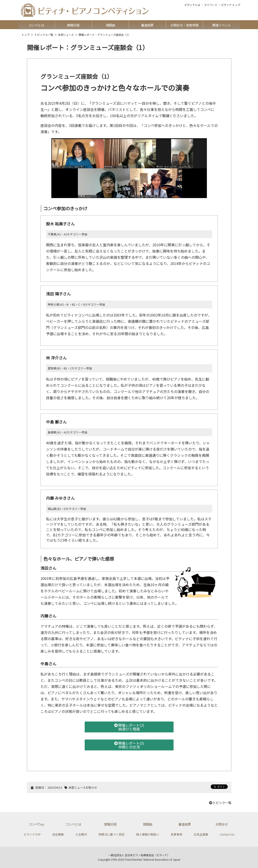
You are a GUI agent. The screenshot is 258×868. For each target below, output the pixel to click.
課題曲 (110, 25)
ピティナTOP (32, 834)
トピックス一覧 (44, 35)
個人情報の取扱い (148, 834)
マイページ (211, 5)
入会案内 (81, 834)
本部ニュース (66, 35)
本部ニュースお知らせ (83, 787)
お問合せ (222, 824)
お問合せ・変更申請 (184, 25)
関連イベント (222, 25)
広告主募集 (201, 834)
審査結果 (147, 25)
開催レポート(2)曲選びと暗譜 (129, 727)
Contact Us (227, 834)
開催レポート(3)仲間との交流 (129, 745)
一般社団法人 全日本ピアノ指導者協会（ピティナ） (139, 855)
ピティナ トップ (231, 5)
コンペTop (36, 824)
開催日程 (73, 25)
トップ (26, 35)
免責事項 (176, 834)
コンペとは (36, 25)
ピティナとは (192, 5)
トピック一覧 (220, 803)
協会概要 (58, 834)
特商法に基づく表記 (111, 834)
